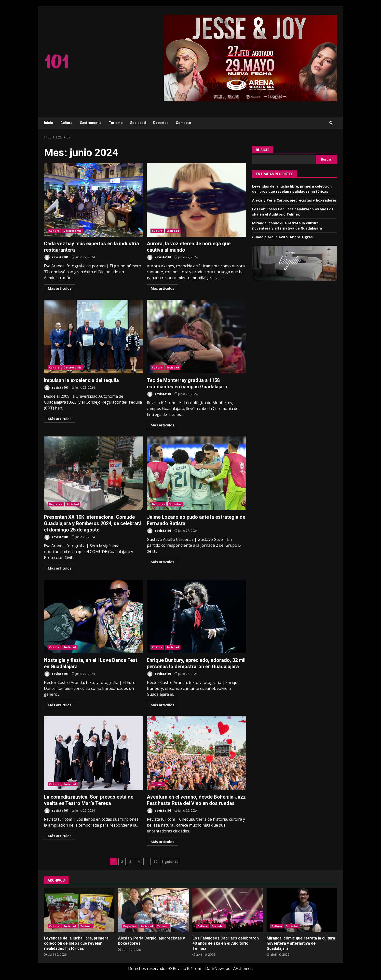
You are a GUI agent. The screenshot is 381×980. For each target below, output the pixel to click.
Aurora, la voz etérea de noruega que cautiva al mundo (196, 200)
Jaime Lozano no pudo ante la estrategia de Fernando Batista (196, 473)
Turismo (116, 123)
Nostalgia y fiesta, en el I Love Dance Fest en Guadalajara (94, 616)
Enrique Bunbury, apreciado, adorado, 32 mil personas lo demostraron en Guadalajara (196, 616)
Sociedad (138, 123)
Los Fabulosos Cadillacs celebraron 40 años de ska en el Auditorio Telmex (228, 910)
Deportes (161, 123)
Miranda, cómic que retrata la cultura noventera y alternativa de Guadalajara (302, 910)
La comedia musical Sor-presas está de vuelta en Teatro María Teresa (94, 753)
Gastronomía (91, 123)
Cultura (66, 123)
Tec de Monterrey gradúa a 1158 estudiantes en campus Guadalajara (196, 337)
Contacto (183, 123)
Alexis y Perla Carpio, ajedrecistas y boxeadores (294, 200)
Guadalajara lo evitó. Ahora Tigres (282, 237)
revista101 (56, 257)
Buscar (263, 150)
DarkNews (215, 968)
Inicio (48, 123)
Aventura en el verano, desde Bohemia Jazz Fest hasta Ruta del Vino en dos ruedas (196, 753)
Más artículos (60, 288)
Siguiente (170, 862)
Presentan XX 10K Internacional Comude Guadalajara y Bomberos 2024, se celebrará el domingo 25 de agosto (94, 473)
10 (155, 862)
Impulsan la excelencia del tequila (94, 337)
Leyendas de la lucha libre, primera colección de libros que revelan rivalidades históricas (79, 910)
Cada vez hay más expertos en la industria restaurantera (94, 200)
